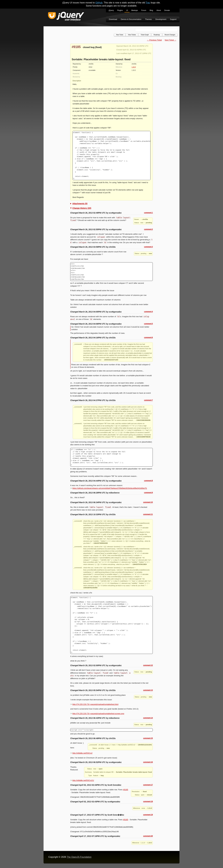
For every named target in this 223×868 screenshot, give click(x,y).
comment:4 (148, 312)
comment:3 (148, 247)
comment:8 (148, 481)
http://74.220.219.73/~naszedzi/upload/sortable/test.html (94, 704)
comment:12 (148, 665)
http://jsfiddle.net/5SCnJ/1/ (82, 780)
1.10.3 (134, 67)
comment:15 (148, 738)
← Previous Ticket (154, 40)
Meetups (135, 10)
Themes (148, 19)
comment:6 (148, 337)
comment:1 (148, 213)
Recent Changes (170, 35)
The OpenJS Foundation (79, 857)
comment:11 (148, 514)
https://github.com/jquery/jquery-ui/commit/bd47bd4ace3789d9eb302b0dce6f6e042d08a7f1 (109, 488)
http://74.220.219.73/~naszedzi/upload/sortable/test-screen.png (97, 714)
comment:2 (148, 229)
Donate (167, 10)
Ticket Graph (145, 35)
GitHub (99, 3)
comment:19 (148, 815)
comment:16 (148, 762)
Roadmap (157, 35)
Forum (144, 10)
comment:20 (148, 836)
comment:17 (148, 785)
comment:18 (148, 801)
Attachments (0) (80, 204)
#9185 (76, 47)
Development (161, 19)
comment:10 (148, 502)
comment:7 (148, 400)
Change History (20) (82, 208)
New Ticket (120, 35)
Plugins (120, 10)
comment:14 (148, 718)
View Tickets (132, 35)
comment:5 (148, 324)
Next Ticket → (170, 40)
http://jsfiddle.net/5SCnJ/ (81, 753)
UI (127, 10)
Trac (148, 3)
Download (113, 19)
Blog (151, 10)
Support (173, 19)
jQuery (111, 10)
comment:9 (148, 493)
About (159, 10)
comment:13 (148, 690)
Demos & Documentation (131, 19)
